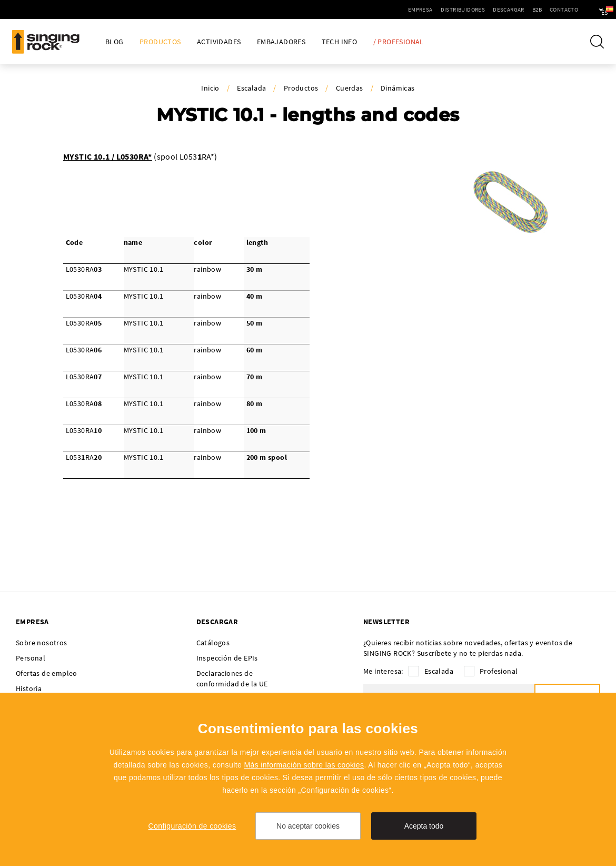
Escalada (251, 88)
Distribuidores (433, 9)
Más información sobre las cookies (304, 765)
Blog (115, 42)
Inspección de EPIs (227, 658)
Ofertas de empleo (47, 673)
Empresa (390, 9)
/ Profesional (399, 42)
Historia (29, 688)
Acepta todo (424, 826)
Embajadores (281, 42)
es (590, 9)
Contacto (533, 9)
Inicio (210, 88)
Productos (160, 42)
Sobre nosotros (42, 643)
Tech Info (340, 42)
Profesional (499, 671)
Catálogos (213, 643)
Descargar (478, 9)
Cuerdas (350, 88)
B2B (506, 9)
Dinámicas (398, 88)
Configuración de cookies (192, 826)
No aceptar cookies (308, 826)
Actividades (219, 42)
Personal (31, 658)
